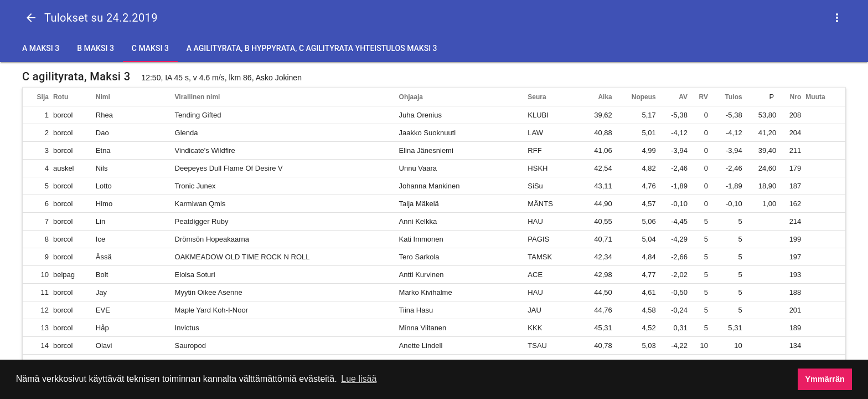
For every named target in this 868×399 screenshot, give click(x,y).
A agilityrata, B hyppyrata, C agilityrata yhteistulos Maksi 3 (312, 48)
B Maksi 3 (95, 48)
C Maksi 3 (150, 48)
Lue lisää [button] (359, 379)
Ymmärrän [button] (825, 379)
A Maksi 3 (41, 48)
